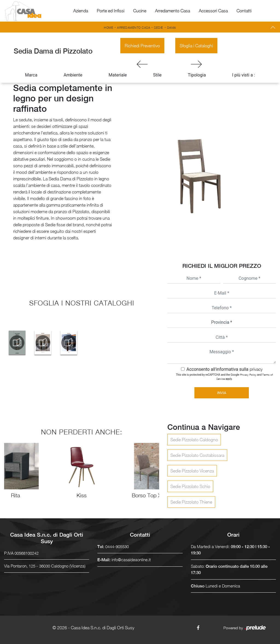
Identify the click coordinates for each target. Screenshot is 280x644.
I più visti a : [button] (244, 75)
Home (109, 27)
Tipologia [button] (197, 75)
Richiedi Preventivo (142, 46)
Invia (222, 393)
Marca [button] (31, 75)
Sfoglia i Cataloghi (196, 46)
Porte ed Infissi (111, 11)
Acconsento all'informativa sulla (224, 369)
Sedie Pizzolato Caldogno (194, 440)
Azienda (81, 11)
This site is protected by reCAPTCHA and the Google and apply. (224, 377)
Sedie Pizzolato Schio (190, 486)
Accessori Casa (213, 11)
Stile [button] (157, 75)
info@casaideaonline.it (131, 560)
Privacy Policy (248, 375)
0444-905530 (117, 546)
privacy (256, 369)
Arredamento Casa (173, 11)
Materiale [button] (118, 75)
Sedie (159, 27)
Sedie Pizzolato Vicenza (192, 471)
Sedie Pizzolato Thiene (191, 502)
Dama (172, 27)
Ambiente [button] (73, 75)
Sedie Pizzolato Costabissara (197, 455)
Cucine (140, 11)
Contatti (244, 11)
